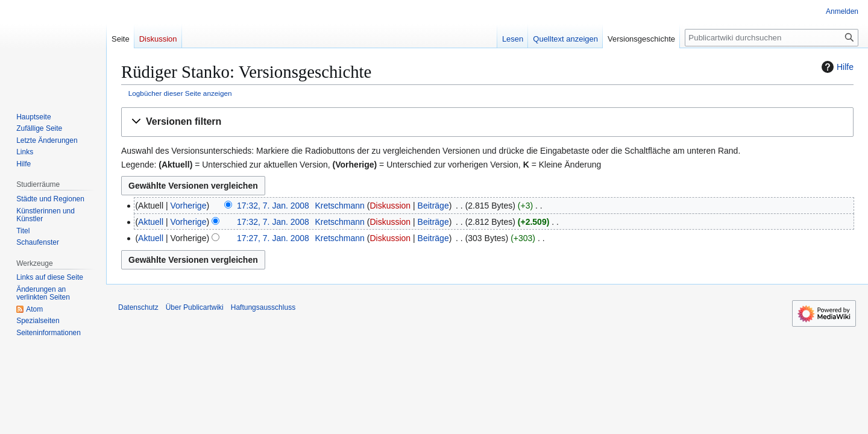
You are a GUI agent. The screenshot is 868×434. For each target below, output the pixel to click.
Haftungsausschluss (263, 307)
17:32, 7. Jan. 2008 (273, 206)
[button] (487, 122)
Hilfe (836, 67)
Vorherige (189, 206)
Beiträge (433, 206)
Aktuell (151, 222)
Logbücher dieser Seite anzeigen (180, 93)
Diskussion (390, 206)
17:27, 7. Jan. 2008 (273, 238)
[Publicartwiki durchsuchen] (772, 38)
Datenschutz (138, 307)
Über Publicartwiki (195, 307)
